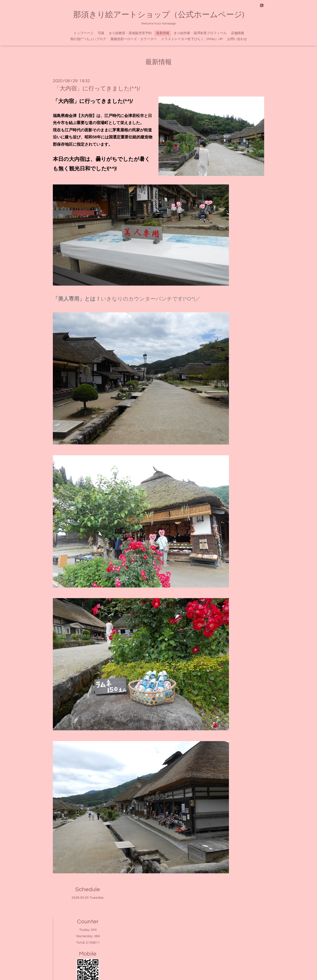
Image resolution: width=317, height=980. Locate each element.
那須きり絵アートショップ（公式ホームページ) (159, 15)
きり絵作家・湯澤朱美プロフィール (200, 33)
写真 (101, 33)
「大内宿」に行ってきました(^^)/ (97, 89)
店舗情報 (238, 33)
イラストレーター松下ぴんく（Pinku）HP (192, 39)
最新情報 (163, 33)
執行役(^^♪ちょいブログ (88, 39)
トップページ (83, 33)
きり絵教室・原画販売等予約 (130, 33)
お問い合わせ (237, 39)
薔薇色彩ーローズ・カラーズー (134, 39)
